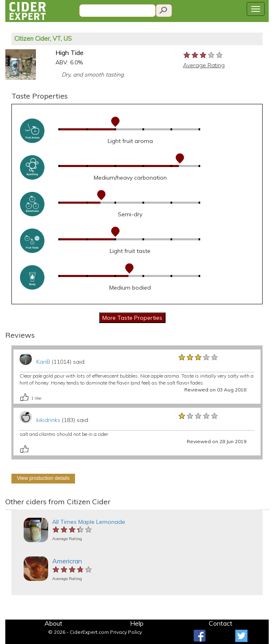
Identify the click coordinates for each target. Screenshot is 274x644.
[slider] (203, 55)
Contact (221, 623)
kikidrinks (48, 420)
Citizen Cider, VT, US (43, 38)
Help (137, 623)
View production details (43, 478)
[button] (12, 510)
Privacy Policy (126, 632)
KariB (43, 362)
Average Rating (204, 65)
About (53, 623)
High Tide (70, 53)
